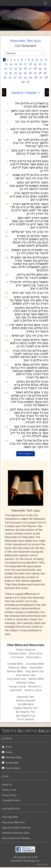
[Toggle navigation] (45, 3)
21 (45, 64)
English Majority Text (26, 708)
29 (40, 68)
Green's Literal (33, 690)
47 (41, 77)
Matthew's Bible (18, 668)
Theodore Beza (17, 653)
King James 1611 (35, 671)
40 (5, 77)
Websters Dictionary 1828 (15, 833)
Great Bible (36, 668)
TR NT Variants (26, 719)
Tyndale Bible (15, 664)
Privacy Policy (9, 795)
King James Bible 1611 (13, 822)
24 (15, 68)
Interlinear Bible (12, 757)
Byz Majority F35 (26, 716)
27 (30, 68)
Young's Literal (18, 686)
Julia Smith (16, 690)
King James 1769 (26, 675)
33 (15, 73)
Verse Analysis (11, 768)
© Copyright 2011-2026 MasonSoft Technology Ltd (25, 859)
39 (45, 73)
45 (31, 77)
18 (30, 64)
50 (28, 82)
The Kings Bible (10, 817)
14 (11, 64)
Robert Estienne (26, 650)
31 (6, 73)
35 (25, 73)
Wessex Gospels (26, 700)
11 (41, 60)
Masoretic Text (26, 697)
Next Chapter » (26, 454)
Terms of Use (9, 790)
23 (10, 68)
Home (7, 747)
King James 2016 (17, 679)
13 (6, 64)
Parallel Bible (10, 763)
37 (35, 73)
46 (36, 77)
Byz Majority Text (26, 712)
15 (16, 64)
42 (15, 77)
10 (37, 60)
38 (40, 73)
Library (7, 752)
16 (21, 64)
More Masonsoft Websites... (17, 838)
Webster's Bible (26, 683)
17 (25, 64)
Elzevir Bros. (36, 653)
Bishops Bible (15, 671)
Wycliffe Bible (26, 704)
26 (25, 68)
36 (30, 73)
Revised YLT (35, 686)
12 (46, 60)
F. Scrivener (17, 657)
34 (20, 73)
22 (6, 68)
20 (40, 64)
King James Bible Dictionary (16, 828)
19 (35, 64)
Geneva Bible (36, 679)
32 (11, 73)
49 (23, 82)
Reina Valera (33, 657)
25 (20, 68)
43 (20, 77)
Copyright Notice (11, 800)
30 (45, 68)
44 (25, 77)
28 (35, 68)
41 (10, 77)
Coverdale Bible (35, 664)
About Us (7, 785)
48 (46, 77)
